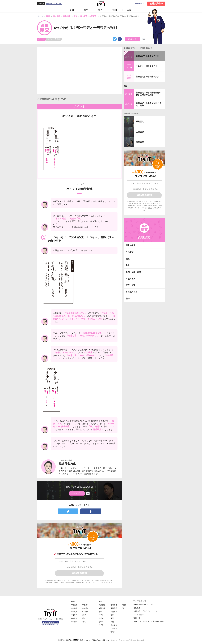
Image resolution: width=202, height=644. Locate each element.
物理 (112, 615)
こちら (101, 583)
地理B (113, 632)
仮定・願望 (131, 285)
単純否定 (140, 122)
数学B (101, 625)
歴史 (84, 618)
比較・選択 (131, 279)
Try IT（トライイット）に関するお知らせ (149, 621)
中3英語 (74, 612)
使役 (128, 259)
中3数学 (74, 622)
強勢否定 (140, 142)
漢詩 (128, 298)
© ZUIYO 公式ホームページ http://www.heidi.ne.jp (84, 640)
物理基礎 (114, 605)
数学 (86, 10)
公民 (84, 622)
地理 (84, 615)
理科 (101, 10)
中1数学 (74, 615)
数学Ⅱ (101, 615)
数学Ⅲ (101, 618)
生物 (112, 622)
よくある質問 (138, 615)
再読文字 (130, 252)
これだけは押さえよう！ (147, 66)
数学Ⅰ (101, 612)
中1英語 (74, 605)
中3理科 (85, 612)
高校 (100, 602)
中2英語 (74, 608)
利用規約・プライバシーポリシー (83, 580)
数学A (101, 622)
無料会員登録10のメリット (144, 605)
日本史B (114, 625)
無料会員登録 (156, 4)
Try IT (101, 4)
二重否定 (140, 132)
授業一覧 (137, 618)
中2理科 (85, 608)
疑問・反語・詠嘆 (133, 272)
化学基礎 (114, 608)
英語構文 (102, 608)
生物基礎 (114, 612)
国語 (129, 10)
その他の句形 (132, 292)
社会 (115, 10)
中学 (73, 602)
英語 (72, 10)
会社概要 (137, 608)
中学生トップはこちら (54, 4)
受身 (128, 265)
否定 (125, 86)
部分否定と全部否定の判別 (148, 56)
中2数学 (74, 618)
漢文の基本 (131, 245)
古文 (124, 605)
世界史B (114, 628)
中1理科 (85, 605)
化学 (112, 618)
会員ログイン (140, 3)
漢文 (124, 608)
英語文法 (102, 605)
